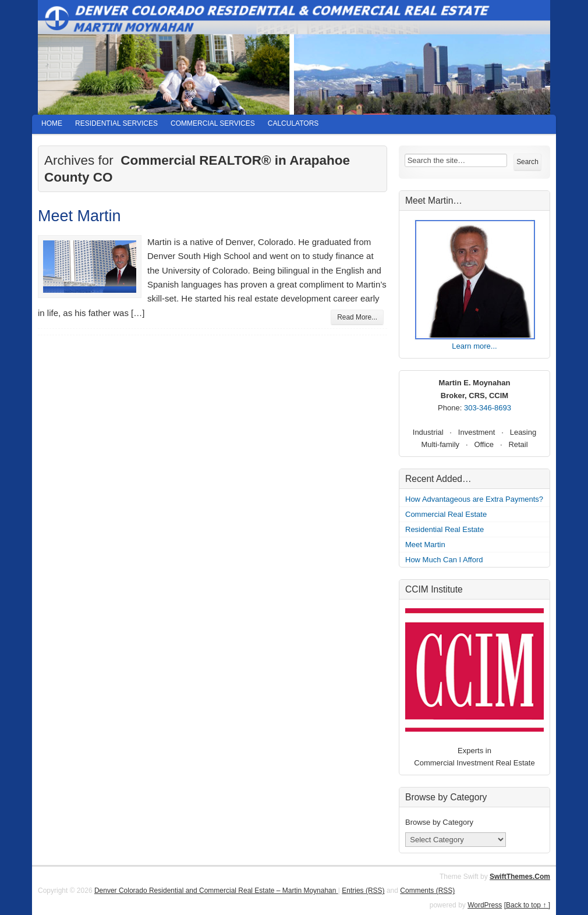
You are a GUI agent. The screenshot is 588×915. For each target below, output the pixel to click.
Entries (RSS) (363, 891)
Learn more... (474, 346)
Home (52, 123)
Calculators (293, 123)
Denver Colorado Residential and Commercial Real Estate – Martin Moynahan (216, 891)
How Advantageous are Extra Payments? (474, 499)
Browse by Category (439, 822)
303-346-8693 (488, 408)
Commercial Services (213, 123)
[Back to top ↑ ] (527, 905)
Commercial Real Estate (446, 514)
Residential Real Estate (444, 529)
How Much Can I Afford (444, 560)
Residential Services (116, 123)
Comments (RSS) (427, 891)
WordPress (485, 905)
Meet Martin (79, 216)
